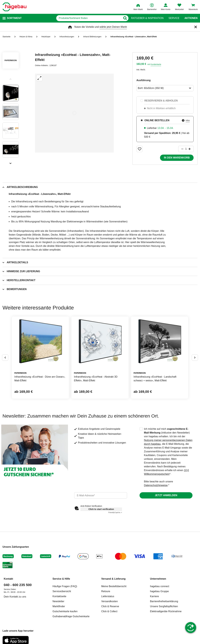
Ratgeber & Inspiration (147, 18)
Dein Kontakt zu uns (15, 597)
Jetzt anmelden (166, 495)
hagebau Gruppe (159, 591)
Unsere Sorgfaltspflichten (164, 606)
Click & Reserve (110, 606)
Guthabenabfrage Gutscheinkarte (71, 616)
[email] (101, 495)
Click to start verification (101, 509)
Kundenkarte (156, 64)
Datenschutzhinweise (156, 485)
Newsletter (58, 601)
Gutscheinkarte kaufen (65, 611)
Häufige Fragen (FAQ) (65, 586)
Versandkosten (110, 601)
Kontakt (8, 579)
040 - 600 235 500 (18, 585)
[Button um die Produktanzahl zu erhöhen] (191, 149)
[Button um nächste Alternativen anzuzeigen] (195, 358)
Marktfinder (59, 606)
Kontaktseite (59, 596)
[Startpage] (14, 7)
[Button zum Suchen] (125, 18)
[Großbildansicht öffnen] (74, 113)
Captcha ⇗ (115, 513)
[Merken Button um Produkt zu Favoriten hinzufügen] (140, 149)
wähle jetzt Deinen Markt (113, 27)
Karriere (154, 596)
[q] (89, 18)
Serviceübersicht (62, 591)
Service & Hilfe (61, 579)
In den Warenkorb (177, 158)
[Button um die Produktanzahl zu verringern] (181, 149)
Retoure (106, 591)
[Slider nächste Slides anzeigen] (11, 162)
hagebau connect (160, 586)
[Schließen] (196, 27)
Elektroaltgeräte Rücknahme (166, 611)
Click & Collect (109, 611)
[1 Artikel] (186, 149)
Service (174, 18)
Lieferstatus (108, 596)
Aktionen (191, 18)
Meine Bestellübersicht (114, 586)
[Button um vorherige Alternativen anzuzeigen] (5, 358)
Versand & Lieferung (113, 579)
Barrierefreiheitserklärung (164, 601)
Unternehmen (158, 579)
